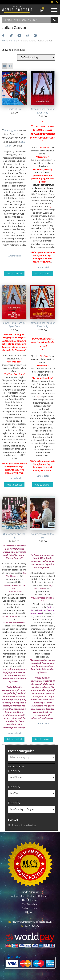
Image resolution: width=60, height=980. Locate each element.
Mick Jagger (10, 130)
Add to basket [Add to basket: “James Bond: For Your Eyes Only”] (43, 274)
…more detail (14, 256)
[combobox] (26, 20)
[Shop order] (36, 57)
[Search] (55, 20)
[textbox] (32, 757)
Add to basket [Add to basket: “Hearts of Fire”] (14, 274)
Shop (14, 41)
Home (5, 41)
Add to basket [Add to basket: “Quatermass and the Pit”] (14, 739)
